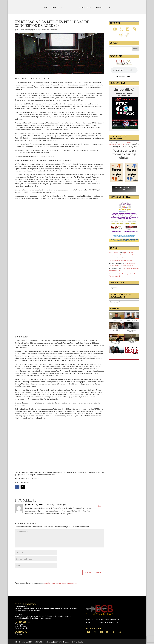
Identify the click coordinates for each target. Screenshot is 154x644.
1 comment (54, 29)
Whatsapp (18, 633)
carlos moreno (114, 252)
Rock (48, 29)
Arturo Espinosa (21, 625)
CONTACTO (99, 7)
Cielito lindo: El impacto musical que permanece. (121, 258)
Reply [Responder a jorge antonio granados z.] (99, 506)
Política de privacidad (46, 641)
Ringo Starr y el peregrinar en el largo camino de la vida (123, 253)
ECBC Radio (19, 614)
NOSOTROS (58, 7)
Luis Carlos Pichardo (23, 29)
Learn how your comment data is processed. (60, 582)
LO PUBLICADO (85, 7)
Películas (43, 29)
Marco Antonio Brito (22, 627)
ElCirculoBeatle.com (23, 606)
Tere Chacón (19, 623)
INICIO (48, 7)
